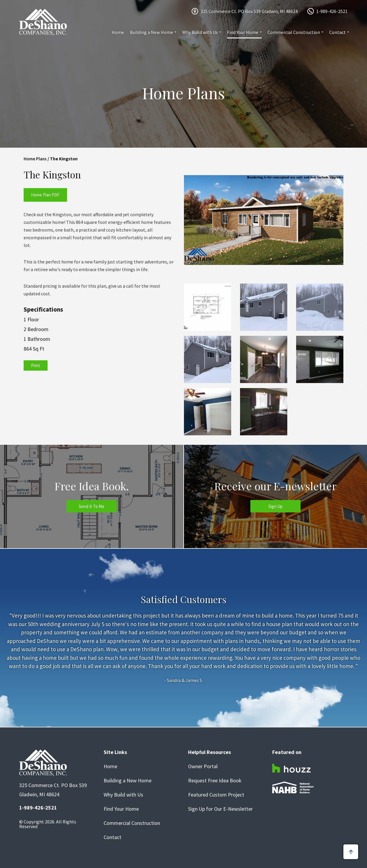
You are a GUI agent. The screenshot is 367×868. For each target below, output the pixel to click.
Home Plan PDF (45, 195)
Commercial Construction (294, 32)
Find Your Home (243, 32)
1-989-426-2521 (332, 11)
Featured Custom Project (216, 795)
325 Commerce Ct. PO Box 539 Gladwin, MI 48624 (249, 11)
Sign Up (275, 506)
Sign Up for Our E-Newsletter (220, 809)
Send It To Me (92, 506)
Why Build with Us (200, 32)
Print (36, 365)
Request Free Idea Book (215, 781)
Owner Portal (203, 766)
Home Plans (35, 159)
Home (118, 32)
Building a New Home (151, 32)
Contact (337, 32)
